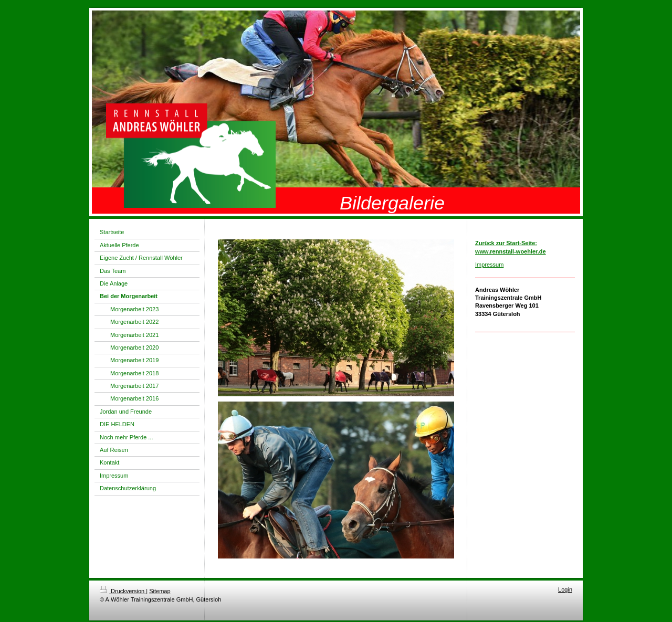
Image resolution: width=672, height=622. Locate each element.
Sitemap (160, 591)
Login (565, 589)
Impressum (489, 265)
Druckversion (123, 591)
